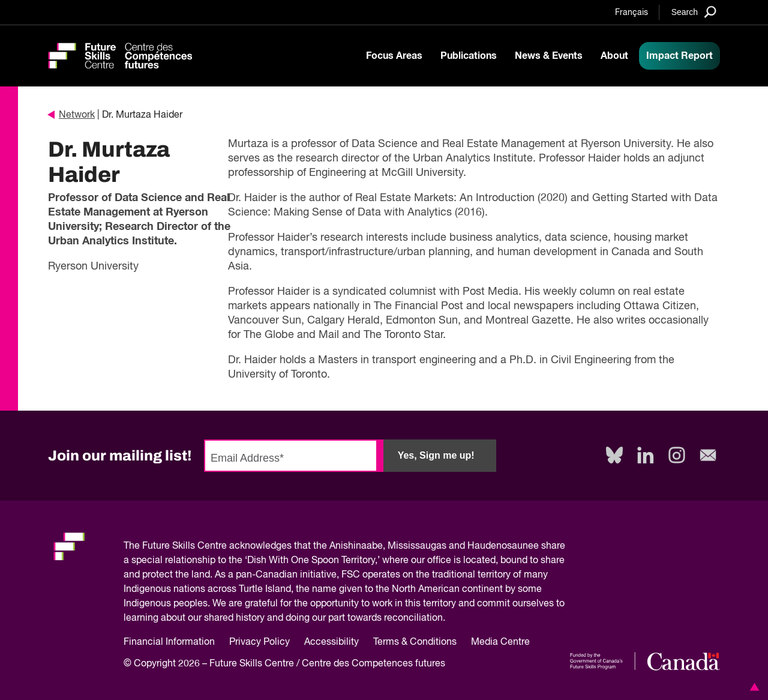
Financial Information (169, 642)
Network (71, 115)
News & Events (549, 56)
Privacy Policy (259, 642)
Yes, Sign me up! (436, 455)
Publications (469, 56)
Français (631, 13)
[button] (752, 687)
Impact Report (679, 56)
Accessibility (331, 642)
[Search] (694, 12)
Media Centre (500, 642)
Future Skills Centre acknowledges (217, 546)
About (614, 56)
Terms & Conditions (415, 642)
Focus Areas (394, 56)
